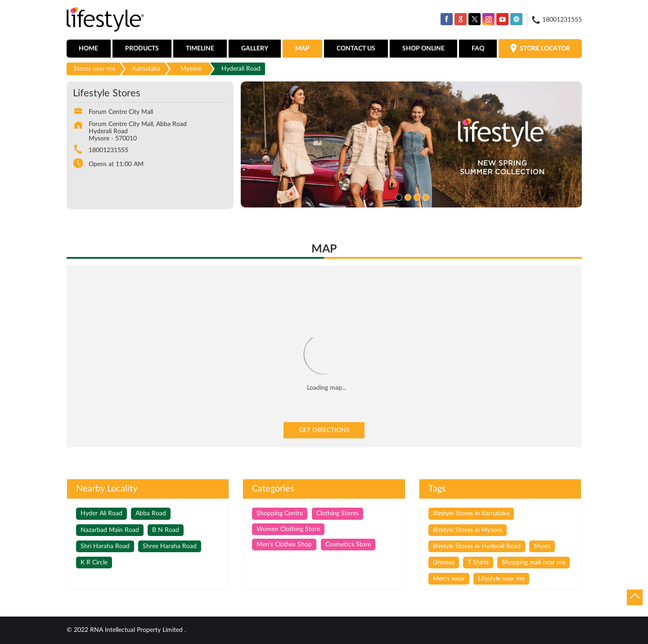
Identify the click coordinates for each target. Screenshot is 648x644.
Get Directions (324, 430)
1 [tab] (398, 196)
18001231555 (108, 150)
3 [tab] (416, 196)
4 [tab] (425, 196)
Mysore (191, 69)
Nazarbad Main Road (110, 530)
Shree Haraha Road (170, 546)
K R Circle (94, 563)
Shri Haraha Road (105, 546)
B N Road (166, 530)
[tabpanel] (411, 144)
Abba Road (151, 513)
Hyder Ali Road (101, 513)
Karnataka (146, 69)
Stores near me (94, 69)
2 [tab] (407, 196)
